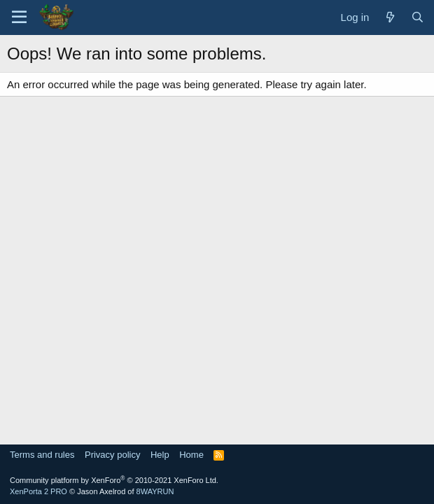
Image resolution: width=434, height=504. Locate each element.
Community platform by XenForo (114, 480)
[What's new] (390, 17)
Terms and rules (42, 455)
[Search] (418, 17)
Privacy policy (112, 455)
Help (160, 455)
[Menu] (19, 17)
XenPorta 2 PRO (38, 491)
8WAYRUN (155, 491)
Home (191, 455)
